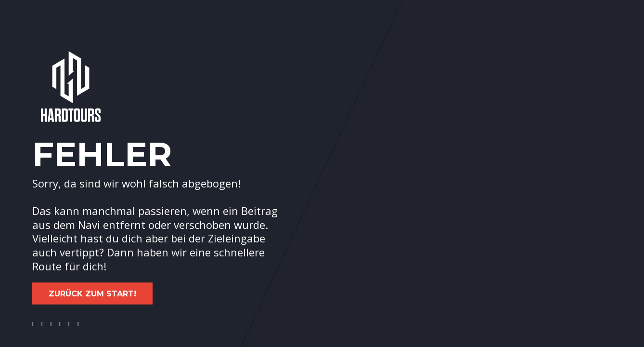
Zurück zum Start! (92, 294)
